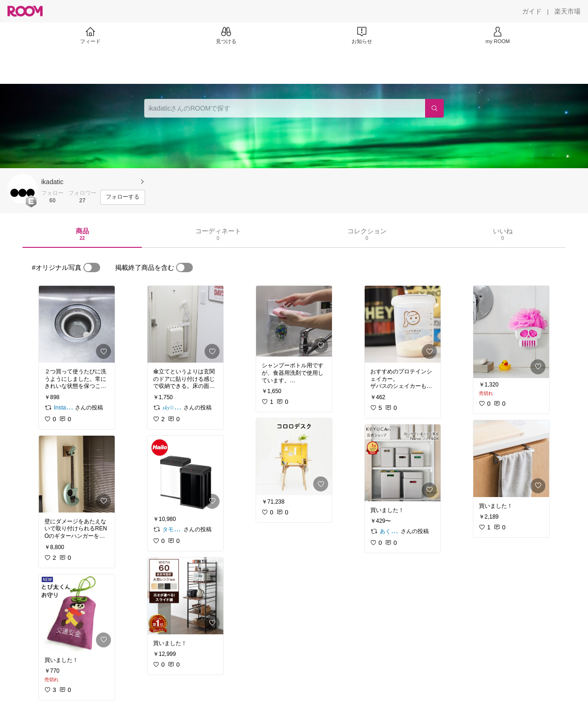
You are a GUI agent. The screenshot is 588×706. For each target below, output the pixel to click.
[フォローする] (123, 197)
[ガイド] (532, 11)
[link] (77, 324)
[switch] (92, 268)
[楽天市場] (567, 11)
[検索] (434, 108)
